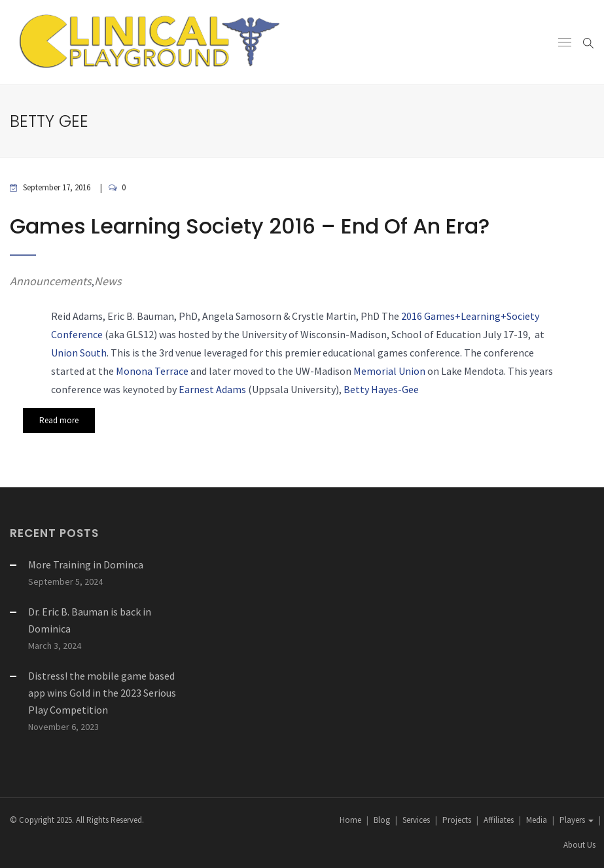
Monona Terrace (152, 371)
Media (537, 820)
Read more (59, 420)
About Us (579, 845)
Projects (457, 820)
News (108, 281)
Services (416, 820)
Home (350, 820)
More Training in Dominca (86, 564)
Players (577, 820)
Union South (79, 353)
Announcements (51, 281)
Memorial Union (389, 371)
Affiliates (499, 820)
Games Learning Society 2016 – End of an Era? (250, 226)
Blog (382, 820)
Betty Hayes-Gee (381, 389)
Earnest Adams (212, 389)
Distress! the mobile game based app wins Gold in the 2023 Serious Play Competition (102, 693)
